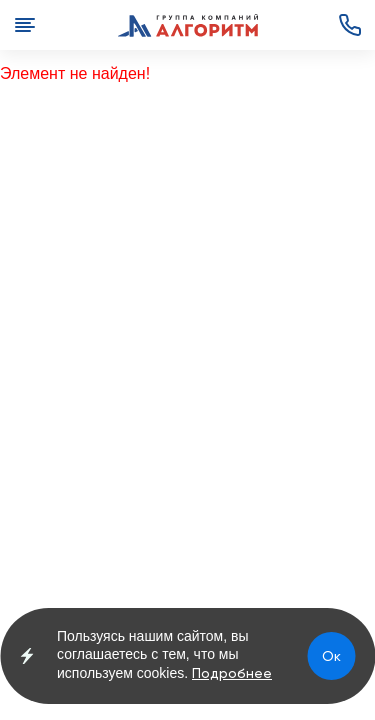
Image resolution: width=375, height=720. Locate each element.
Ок (331, 656)
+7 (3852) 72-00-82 (350, 25)
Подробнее (232, 673)
